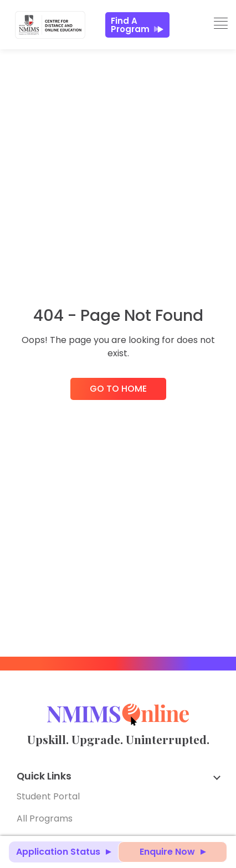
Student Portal (48, 796)
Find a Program (137, 25)
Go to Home (118, 389)
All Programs (45, 818)
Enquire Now (167, 852)
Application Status (58, 852)
